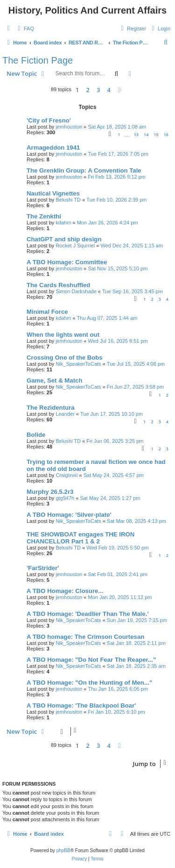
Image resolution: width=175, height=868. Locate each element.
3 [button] (98, 90)
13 (136, 134)
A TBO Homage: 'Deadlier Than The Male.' (88, 614)
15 (156, 134)
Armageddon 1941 (53, 148)
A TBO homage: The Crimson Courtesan (85, 637)
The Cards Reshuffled (58, 285)
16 (166, 134)
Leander (65, 414)
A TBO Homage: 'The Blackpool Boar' (81, 705)
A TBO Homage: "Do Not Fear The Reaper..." (91, 660)
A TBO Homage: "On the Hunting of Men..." (89, 683)
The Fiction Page (38, 60)
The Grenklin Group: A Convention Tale (84, 170)
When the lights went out (63, 335)
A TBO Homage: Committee (67, 262)
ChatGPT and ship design (64, 239)
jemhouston (69, 127)
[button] (119, 90)
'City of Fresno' (49, 120)
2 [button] (88, 90)
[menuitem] (25, 29)
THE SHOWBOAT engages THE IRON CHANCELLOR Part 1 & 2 (80, 538)
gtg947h (65, 498)
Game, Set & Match (54, 380)
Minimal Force (47, 312)
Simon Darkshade (76, 291)
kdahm (63, 223)
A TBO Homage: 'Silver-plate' (69, 515)
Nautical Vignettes (53, 193)
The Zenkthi (44, 216)
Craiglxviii (66, 475)
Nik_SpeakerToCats (78, 364)
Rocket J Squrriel (75, 246)
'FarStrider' (43, 568)
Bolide (36, 435)
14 (146, 134)
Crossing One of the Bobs (65, 358)
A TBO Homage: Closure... (65, 591)
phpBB (63, 850)
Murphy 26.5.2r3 (50, 492)
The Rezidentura (51, 408)
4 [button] (109, 90)
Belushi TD (68, 200)
